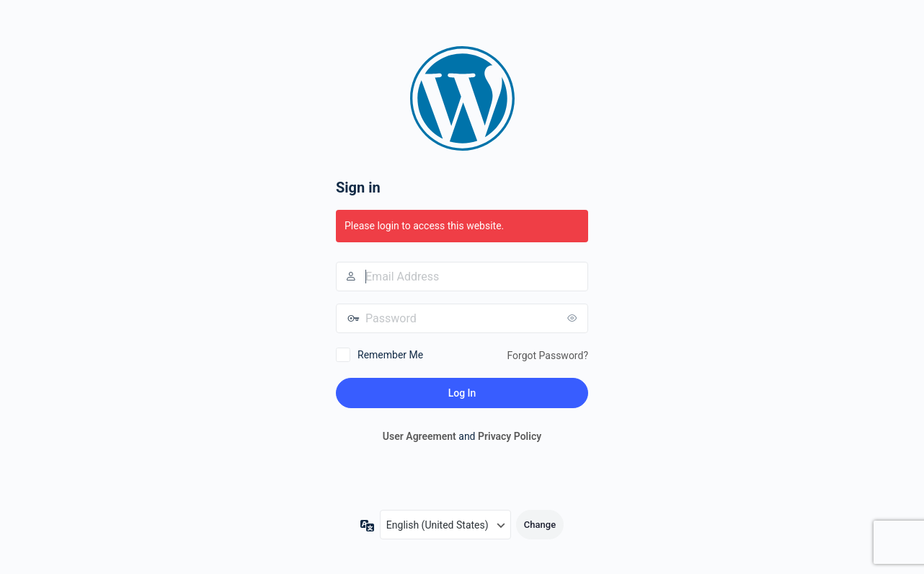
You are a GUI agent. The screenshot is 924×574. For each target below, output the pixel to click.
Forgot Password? (547, 356)
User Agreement (419, 436)
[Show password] (574, 318)
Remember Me (390, 355)
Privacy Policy (510, 436)
